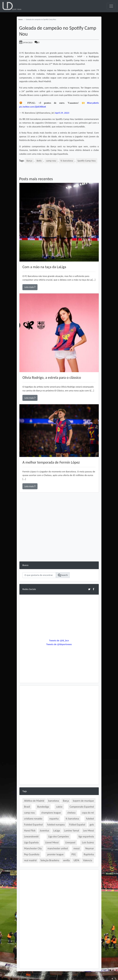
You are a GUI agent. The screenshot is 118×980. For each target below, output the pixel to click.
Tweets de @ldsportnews (59, 644)
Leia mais (30, 287)
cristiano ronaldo (33, 819)
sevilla (66, 860)
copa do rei (88, 813)
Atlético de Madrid (34, 801)
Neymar (90, 848)
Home (21, 19)
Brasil (27, 807)
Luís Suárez (88, 842)
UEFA (76, 860)
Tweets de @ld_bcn (59, 640)
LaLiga (57, 831)
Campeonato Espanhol (82, 807)
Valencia (88, 860)
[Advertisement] (59, 538)
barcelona (53, 801)
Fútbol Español (77, 825)
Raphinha (89, 854)
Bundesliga (43, 807)
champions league (51, 813)
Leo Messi (89, 831)
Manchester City (33, 848)
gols (92, 825)
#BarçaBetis (93, 103)
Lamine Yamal (71, 831)
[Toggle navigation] (111, 6)
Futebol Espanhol (33, 825)
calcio (59, 807)
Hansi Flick (30, 831)
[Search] (39, 575)
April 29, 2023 (62, 113)
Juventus (44, 831)
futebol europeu (56, 825)
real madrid (30, 860)
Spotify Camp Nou (87, 161)
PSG (74, 854)
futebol (90, 819)
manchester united (58, 848)
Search (63, 575)
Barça (29, 161)
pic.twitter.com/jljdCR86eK (33, 107)
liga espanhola (86, 836)
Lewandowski (31, 836)
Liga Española (31, 842)
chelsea (71, 813)
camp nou (51, 161)
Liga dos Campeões (59, 836)
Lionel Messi (52, 842)
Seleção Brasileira (50, 860)
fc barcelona (67, 161)
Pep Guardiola (32, 854)
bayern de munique (83, 801)
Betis (39, 161)
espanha (54, 819)
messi (77, 848)
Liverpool (70, 842)
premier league (55, 854)
